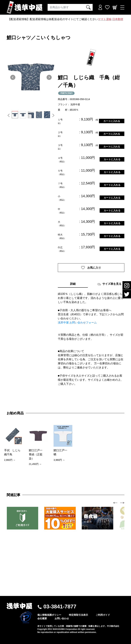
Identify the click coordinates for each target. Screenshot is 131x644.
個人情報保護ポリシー (49, 615)
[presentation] (115, 503)
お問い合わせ (62, 618)
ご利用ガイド (103, 615)
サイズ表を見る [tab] (109, 284)
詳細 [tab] (73, 284)
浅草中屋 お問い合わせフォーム (77, 323)
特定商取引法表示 (78, 615)
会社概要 (42, 618)
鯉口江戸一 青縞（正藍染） (37, 455)
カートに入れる (112, 121)
